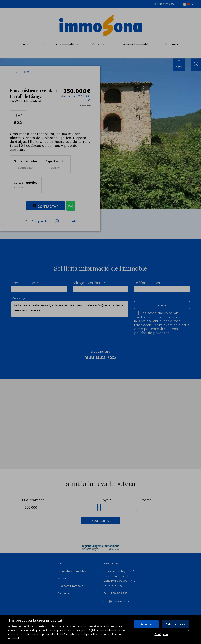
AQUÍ (92, 630)
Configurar (161, 634)
